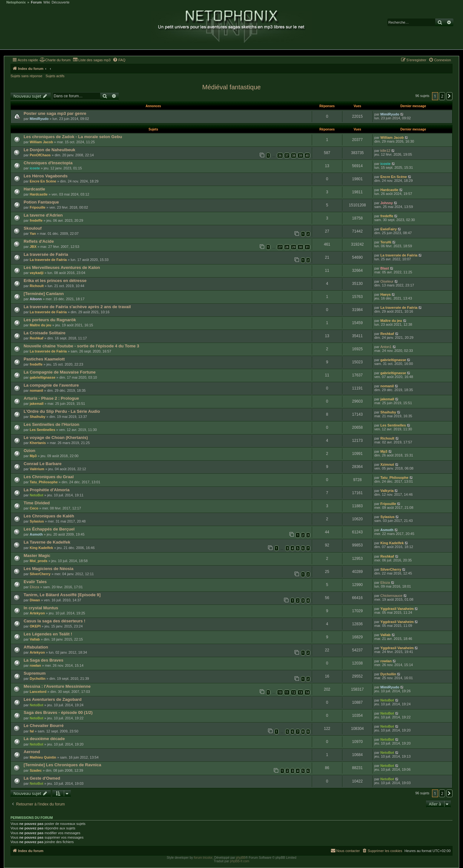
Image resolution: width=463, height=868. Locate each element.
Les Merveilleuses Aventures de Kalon (62, 267)
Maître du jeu (41, 325)
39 (300, 156)
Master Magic (37, 556)
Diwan (35, 600)
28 (287, 247)
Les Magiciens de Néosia (49, 569)
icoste (35, 168)
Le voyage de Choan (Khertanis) (56, 438)
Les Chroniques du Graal (49, 477)
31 (307, 247)
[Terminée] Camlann (44, 294)
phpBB (241, 858)
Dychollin (38, 679)
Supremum (35, 673)
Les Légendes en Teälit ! (48, 634)
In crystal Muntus (41, 608)
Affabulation (36, 647)
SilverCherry (40, 574)
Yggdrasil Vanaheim (397, 609)
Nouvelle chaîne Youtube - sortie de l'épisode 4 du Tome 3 (81, 346)
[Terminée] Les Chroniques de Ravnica (62, 765)
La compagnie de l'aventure (51, 385)
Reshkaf (37, 338)
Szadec (36, 770)
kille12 (385, 151)
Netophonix (16, 2)
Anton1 (386, 347)
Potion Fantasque (41, 202)
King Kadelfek (41, 548)
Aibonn (36, 299)
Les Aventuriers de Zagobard (53, 699)
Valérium (37, 469)
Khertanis (38, 443)
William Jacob (41, 142)
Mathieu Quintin (43, 757)
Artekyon (37, 613)
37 (287, 156)
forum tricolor (203, 858)
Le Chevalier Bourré (44, 726)
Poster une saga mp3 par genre (55, 113)
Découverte (61, 2)
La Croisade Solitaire (45, 333)
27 (280, 247)
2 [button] (442, 96)
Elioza (34, 587)
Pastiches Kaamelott (44, 359)
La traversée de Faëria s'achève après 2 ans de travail (77, 307)
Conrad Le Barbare (43, 464)
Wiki (47, 2)
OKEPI (35, 626)
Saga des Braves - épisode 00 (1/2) (58, 712)
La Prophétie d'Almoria (47, 490)
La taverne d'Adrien (43, 215)
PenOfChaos (40, 155)
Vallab (35, 639)
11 (287, 692)
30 (300, 247)
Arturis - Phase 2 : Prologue (51, 398)
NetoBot (37, 495)
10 (280, 692)
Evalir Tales (35, 582)
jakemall (37, 404)
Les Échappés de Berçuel (49, 529)
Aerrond (32, 752)
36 (280, 156)
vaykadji (37, 273)
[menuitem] (55, 60)
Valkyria (387, 491)
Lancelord (38, 692)
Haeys (385, 294)
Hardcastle (34, 189)
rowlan (35, 665)
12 (294, 692)
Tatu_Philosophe (44, 482)
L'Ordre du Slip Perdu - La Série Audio (62, 411)
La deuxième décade (44, 739)
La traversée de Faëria (46, 254)
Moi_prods (39, 561)
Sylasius (37, 521)
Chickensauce (391, 596)
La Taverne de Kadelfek (47, 542)
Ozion (30, 451)
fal (32, 731)
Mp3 (33, 456)
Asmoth (36, 534)
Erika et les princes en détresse (55, 281)
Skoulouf (33, 228)
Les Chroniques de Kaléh (49, 516)
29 (294, 247)
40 (307, 156)
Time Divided (37, 503)
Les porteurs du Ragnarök (50, 320)
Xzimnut (387, 464)
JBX (33, 247)
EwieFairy (388, 229)
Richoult (37, 286)
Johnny (387, 203)
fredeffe (36, 220)
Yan (33, 234)
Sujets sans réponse (26, 76)
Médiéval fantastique (232, 87)
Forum (36, 2)
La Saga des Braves (44, 660)
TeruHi (386, 242)
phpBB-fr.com (240, 861)
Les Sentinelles (42, 430)
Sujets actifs (55, 76)
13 (300, 692)
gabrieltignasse (393, 360)
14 (307, 692)
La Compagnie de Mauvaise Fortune (60, 372)
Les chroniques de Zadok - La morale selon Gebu (73, 137)
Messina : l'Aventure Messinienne (57, 686)
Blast (385, 268)
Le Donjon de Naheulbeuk (49, 150)
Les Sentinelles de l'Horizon (52, 424)
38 (294, 156)
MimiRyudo (39, 119)
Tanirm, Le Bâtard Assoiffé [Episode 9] (62, 595)
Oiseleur (387, 281)
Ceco (34, 508)
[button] (450, 96)
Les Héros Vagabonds (46, 176)
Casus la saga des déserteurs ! (55, 621)
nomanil (36, 390)
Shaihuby (38, 417)
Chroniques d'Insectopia (48, 163)
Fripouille (38, 207)
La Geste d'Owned (42, 778)
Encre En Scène (43, 181)
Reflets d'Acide (39, 241)
